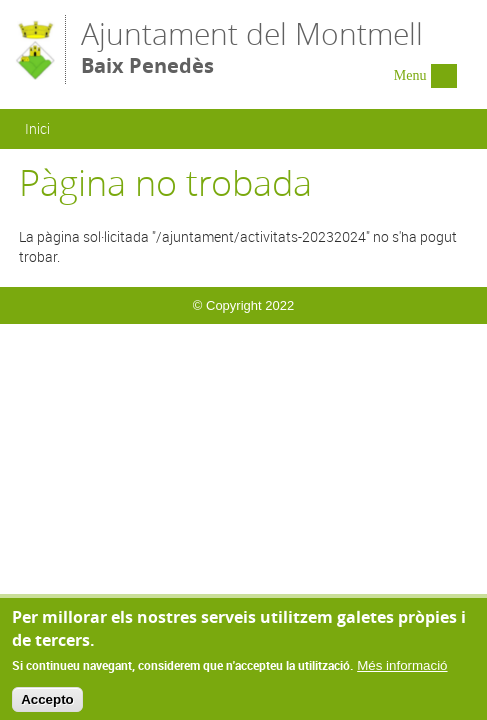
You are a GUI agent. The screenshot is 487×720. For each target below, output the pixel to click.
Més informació (402, 669)
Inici (37, 128)
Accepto (47, 704)
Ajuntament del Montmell (252, 48)
